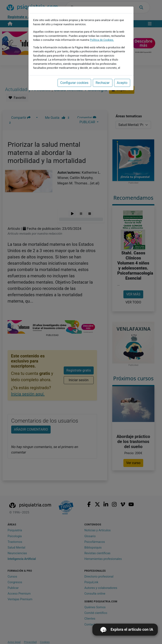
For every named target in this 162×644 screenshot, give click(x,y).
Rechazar (103, 83)
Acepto (122, 83)
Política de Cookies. (102, 40)
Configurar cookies (74, 83)
